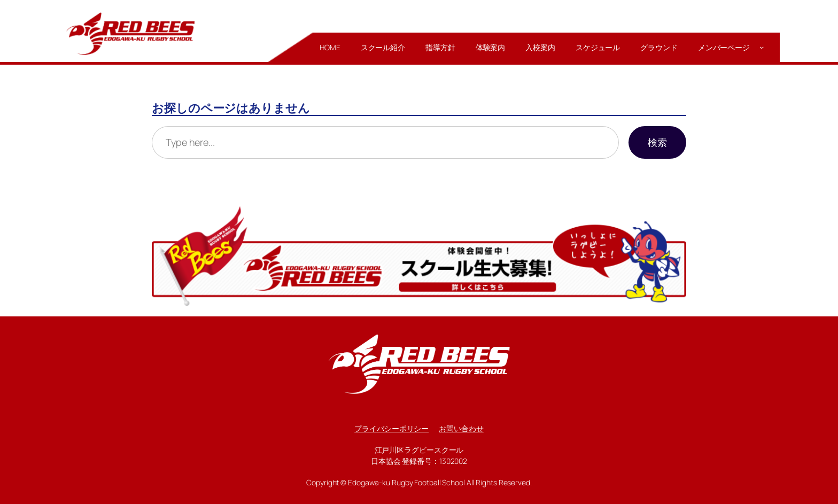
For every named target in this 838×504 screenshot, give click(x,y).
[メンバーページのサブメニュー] (762, 47)
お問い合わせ (461, 428)
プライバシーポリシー (391, 428)
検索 (657, 142)
